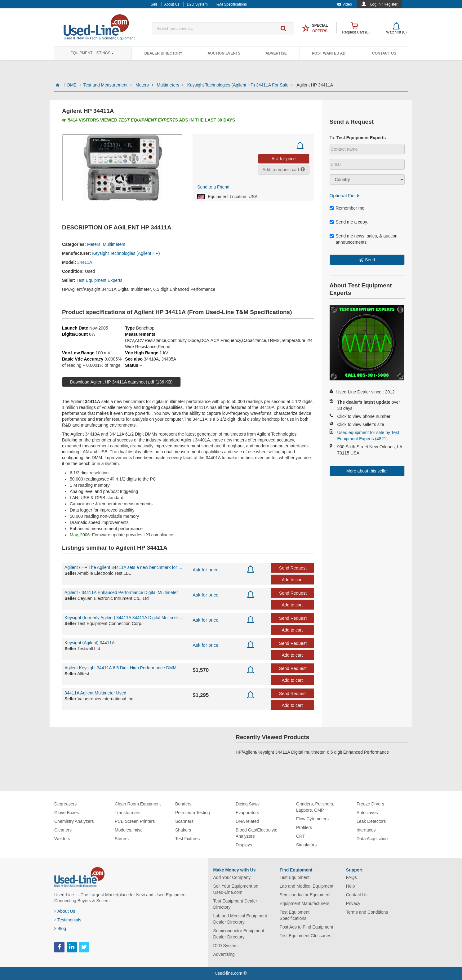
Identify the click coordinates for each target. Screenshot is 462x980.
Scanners (184, 821)
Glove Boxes (67, 813)
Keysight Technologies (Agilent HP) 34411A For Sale (241, 85)
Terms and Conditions (367, 912)
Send (370, 260)
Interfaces (366, 830)
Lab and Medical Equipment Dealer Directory (240, 919)
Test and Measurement (108, 85)
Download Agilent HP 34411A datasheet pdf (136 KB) (121, 382)
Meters (145, 85)
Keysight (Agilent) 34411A (90, 643)
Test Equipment (295, 877)
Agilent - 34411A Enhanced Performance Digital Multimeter (121, 592)
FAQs (351, 877)
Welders (62, 839)
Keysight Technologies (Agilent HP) (126, 253)
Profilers (304, 827)
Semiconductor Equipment (305, 895)
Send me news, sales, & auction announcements (364, 239)
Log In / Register (384, 4)
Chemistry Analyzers (74, 821)
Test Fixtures (187, 839)
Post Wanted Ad (329, 53)
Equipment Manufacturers (304, 903)
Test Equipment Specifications (295, 915)
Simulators (306, 845)
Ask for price (205, 570)
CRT (301, 836)
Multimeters (171, 85)
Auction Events (224, 53)
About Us (65, 911)
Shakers (183, 830)
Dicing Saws (248, 804)
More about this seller (367, 471)
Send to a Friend (213, 187)
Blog (60, 929)
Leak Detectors (371, 821)
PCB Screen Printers (135, 821)
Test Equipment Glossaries (306, 936)
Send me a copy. (349, 222)
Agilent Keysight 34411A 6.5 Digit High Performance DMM (120, 668)
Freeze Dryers (370, 804)
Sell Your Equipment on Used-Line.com (236, 889)
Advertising (224, 954)
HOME (72, 85)
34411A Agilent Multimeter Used (95, 693)
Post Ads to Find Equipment (307, 927)
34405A (169, 359)
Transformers (128, 813)
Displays (244, 845)
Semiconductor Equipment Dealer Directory (239, 934)
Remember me (347, 208)
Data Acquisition (372, 839)
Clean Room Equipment (138, 804)
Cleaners (63, 830)
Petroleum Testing (193, 813)
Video (345, 4)
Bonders (183, 804)
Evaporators (247, 813)
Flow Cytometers (312, 819)
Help (351, 886)
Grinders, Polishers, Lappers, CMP (315, 807)
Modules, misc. (129, 830)
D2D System (226, 946)
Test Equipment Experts (100, 280)
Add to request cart (284, 170)
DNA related (247, 821)
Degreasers (65, 804)
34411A (85, 262)
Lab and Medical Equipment (307, 886)
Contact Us (384, 53)
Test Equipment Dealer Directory (235, 904)
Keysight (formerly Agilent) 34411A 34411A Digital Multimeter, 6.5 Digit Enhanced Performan (124, 618)
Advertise (276, 53)
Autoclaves (367, 813)
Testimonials (68, 920)
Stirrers (122, 839)
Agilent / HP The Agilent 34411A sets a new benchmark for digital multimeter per (124, 567)
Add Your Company (232, 877)
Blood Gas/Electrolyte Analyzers (257, 833)
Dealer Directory (163, 53)
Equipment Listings (92, 53)
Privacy (353, 903)
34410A (151, 359)
